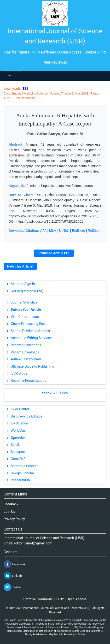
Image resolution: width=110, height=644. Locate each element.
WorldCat (18, 431)
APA (43, 231)
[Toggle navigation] (13, 76)
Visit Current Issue (25, 317)
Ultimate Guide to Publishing (32, 367)
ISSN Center (20, 409)
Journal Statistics (24, 302)
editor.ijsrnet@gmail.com (33, 543)
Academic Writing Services (31, 338)
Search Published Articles (30, 331)
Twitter (12, 587)
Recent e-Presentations (29, 381)
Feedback (11, 504)
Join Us (9, 512)
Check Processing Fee (28, 324)
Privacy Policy (14, 519)
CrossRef (18, 459)
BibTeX (64, 231)
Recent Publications (26, 345)
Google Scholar (22, 473)
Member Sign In (23, 284)
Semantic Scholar (24, 466)
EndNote (78, 231)
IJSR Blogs (19, 373)
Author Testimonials (26, 359)
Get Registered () (27, 291)
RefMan (94, 231)
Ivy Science (19, 423)
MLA (52, 231)
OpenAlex (18, 438)
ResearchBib (20, 480)
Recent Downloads (25, 352)
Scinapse (18, 452)
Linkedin (14, 576)
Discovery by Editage (27, 416)
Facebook (14, 564)
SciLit (15, 445)
